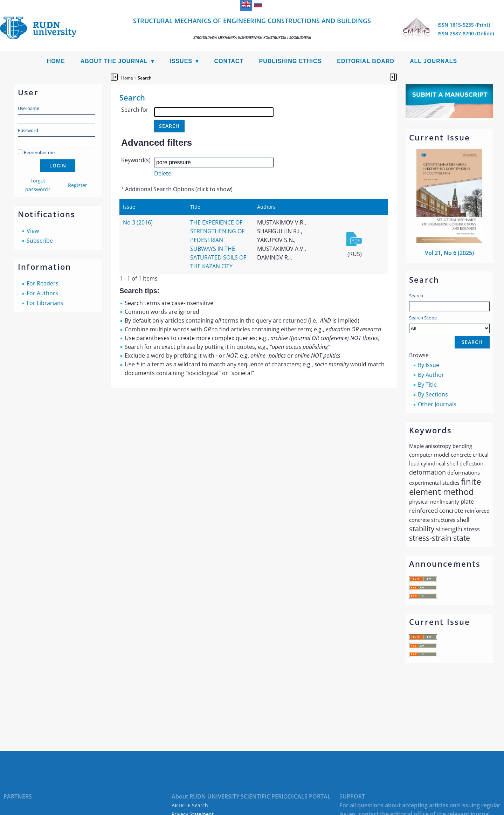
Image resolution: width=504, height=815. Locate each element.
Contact (229, 61)
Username (29, 108)
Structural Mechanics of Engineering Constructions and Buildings (252, 28)
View (33, 231)
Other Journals (437, 404)
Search (416, 296)
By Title (427, 385)
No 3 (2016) (138, 222)
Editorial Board (366, 61)
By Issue (429, 365)
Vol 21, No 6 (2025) (449, 253)
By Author (431, 375)
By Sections (433, 394)
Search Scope (449, 324)
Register (78, 185)
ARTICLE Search (190, 805)
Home (56, 61)
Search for (135, 110)
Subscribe (40, 241)
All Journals (433, 61)
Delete (163, 173)
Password (28, 130)
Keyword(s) (136, 160)
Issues (181, 61)
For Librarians (45, 303)
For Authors (42, 293)
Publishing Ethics (290, 61)
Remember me (39, 152)
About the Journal (114, 61)
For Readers (43, 283)
